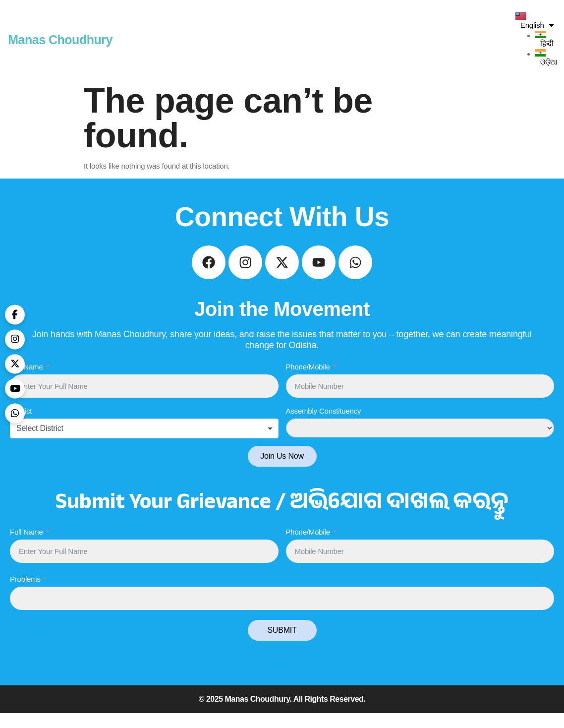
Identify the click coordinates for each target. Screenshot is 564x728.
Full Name (27, 382)
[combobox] (144, 444)
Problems (25, 594)
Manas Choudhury (60, 40)
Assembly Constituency (324, 426)
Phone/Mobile (308, 382)
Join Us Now (282, 471)
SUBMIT (282, 645)
